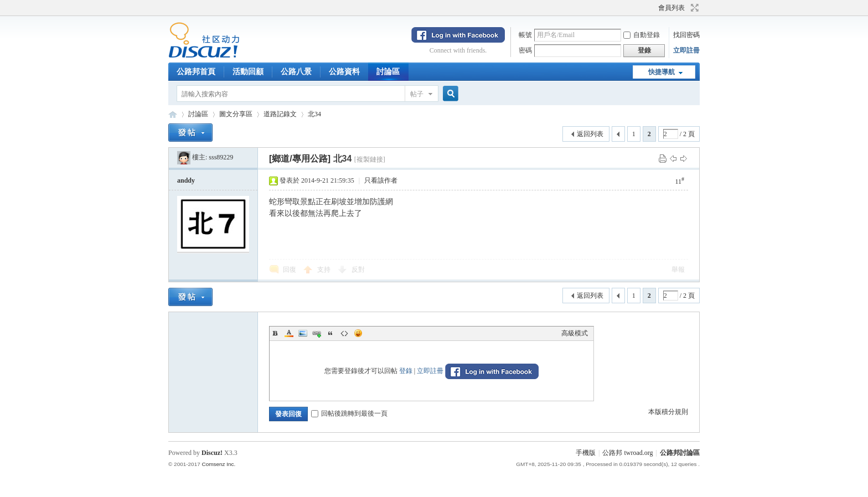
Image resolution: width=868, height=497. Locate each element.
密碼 (525, 50)
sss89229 (221, 157)
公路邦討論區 (173, 114)
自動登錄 (642, 35)
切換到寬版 (693, 8)
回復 (290, 270)
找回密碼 (686, 35)
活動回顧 (248, 72)
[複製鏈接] (370, 159)
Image (303, 333)
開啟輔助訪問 (653, 8)
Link (317, 333)
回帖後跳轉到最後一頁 (349, 413)
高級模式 (575, 333)
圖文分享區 (236, 114)
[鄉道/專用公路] (300, 159)
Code (344, 333)
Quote (330, 333)
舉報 (678, 270)
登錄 (406, 371)
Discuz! (212, 453)
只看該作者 (381, 180)
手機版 (586, 453)
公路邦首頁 (196, 72)
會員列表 (671, 8)
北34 (314, 114)
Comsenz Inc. (218, 464)
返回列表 (590, 134)
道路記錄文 (280, 114)
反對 (358, 270)
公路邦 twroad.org (627, 453)
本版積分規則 (668, 412)
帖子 (417, 94)
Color (289, 333)
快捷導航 (662, 72)
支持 (325, 270)
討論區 (388, 72)
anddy (186, 180)
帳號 (525, 35)
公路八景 (296, 72)
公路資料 (344, 72)
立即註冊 (686, 50)
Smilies (358, 333)
